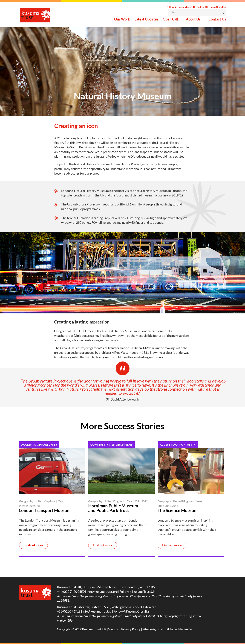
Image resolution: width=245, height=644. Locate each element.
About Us (193, 20)
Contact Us (217, 20)
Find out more (33, 545)
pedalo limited (183, 629)
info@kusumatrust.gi (97, 611)
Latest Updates (146, 20)
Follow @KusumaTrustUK (181, 8)
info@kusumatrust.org (102, 592)
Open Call (170, 20)
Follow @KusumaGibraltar (211, 8)
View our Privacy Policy (124, 629)
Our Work (122, 20)
